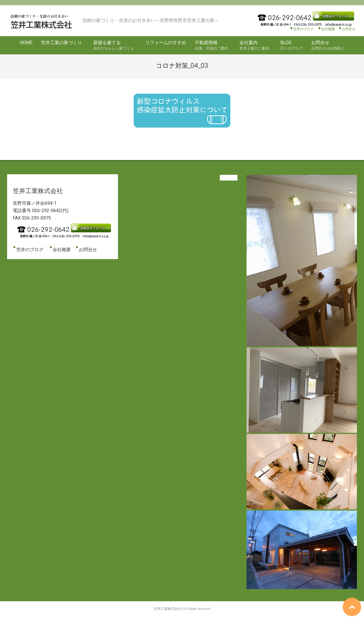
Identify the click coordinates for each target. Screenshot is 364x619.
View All (229, 178)
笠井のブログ (302, 29)
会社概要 (326, 29)
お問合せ (349, 29)
